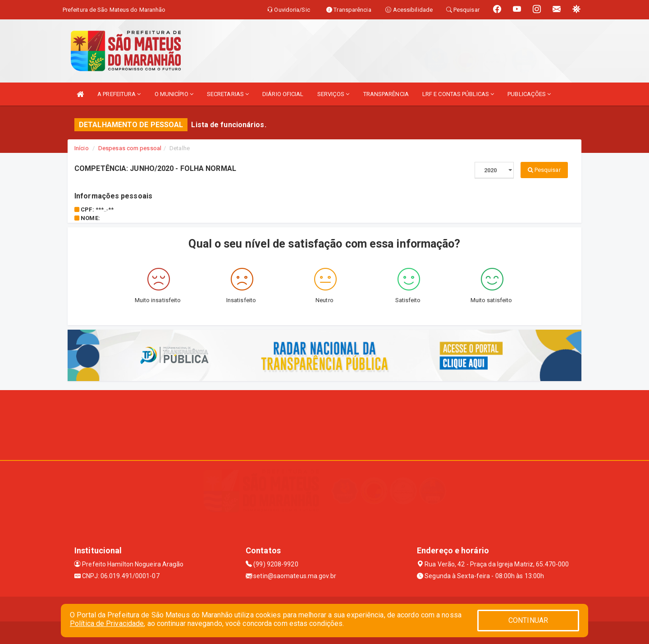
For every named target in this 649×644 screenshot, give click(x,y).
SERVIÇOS (334, 94)
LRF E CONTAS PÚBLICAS (458, 94)
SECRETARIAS (228, 94)
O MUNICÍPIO (174, 94)
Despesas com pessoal (130, 148)
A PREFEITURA (119, 94)
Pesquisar (544, 170)
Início (82, 148)
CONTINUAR (528, 620)
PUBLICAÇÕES (529, 94)
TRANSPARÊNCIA (386, 94)
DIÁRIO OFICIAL (283, 94)
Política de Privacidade (107, 623)
